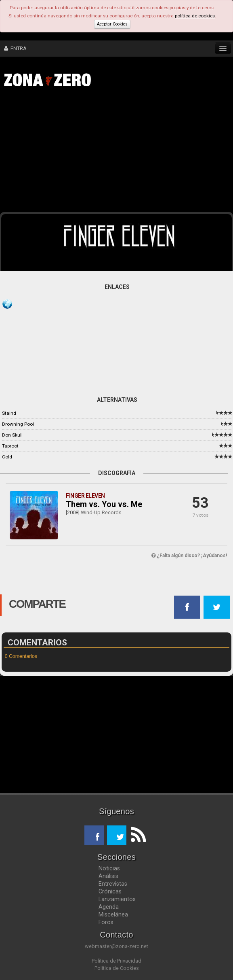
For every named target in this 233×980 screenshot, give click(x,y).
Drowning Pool (18, 424)
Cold (7, 457)
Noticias (109, 868)
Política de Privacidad (116, 961)
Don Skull (12, 435)
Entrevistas (113, 884)
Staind (9, 413)
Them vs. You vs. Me (104, 504)
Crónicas (110, 891)
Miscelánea (113, 914)
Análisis (108, 876)
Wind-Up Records (101, 512)
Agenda (109, 907)
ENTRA (15, 48)
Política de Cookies (117, 968)
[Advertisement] (121, 153)
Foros (106, 922)
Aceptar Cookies (112, 24)
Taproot (10, 446)
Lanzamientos (117, 899)
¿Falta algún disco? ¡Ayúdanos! (189, 556)
